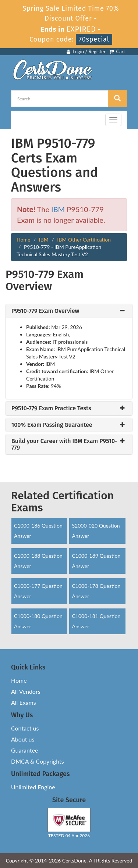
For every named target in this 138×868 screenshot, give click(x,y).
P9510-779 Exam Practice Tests (51, 408)
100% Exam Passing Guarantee (52, 425)
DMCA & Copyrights (38, 761)
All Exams (24, 702)
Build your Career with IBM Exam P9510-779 (64, 444)
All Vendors (26, 691)
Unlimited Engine (33, 787)
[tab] (69, 311)
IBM (58, 209)
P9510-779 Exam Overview (45, 311)
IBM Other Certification (84, 240)
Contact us (25, 728)
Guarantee (24, 750)
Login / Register (86, 51)
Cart (117, 51)
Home (23, 240)
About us (23, 739)
